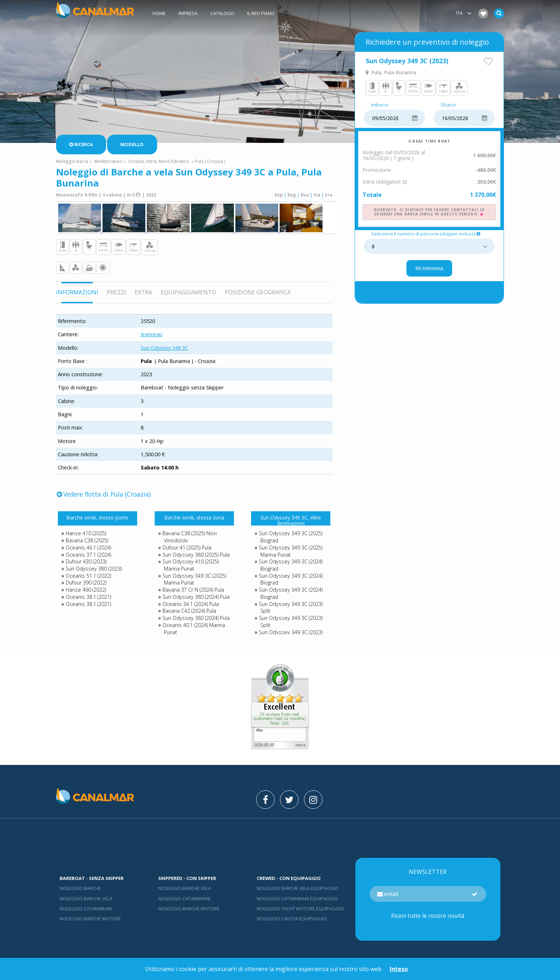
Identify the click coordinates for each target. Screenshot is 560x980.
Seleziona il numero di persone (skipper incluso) (426, 234)
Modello (132, 144)
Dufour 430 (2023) (86, 561)
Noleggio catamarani (86, 909)
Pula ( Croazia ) (210, 161)
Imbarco (380, 105)
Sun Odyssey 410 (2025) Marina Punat (191, 565)
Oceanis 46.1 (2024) (88, 548)
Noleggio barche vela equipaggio (298, 888)
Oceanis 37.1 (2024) (88, 555)
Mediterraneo (108, 161)
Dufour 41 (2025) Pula (187, 548)
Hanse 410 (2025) (86, 533)
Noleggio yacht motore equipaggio (300, 909)
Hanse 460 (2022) (86, 590)
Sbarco (448, 105)
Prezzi (116, 292)
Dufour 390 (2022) (86, 583)
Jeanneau (151, 334)
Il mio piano (261, 13)
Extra (143, 292)
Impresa (188, 13)
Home (159, 13)
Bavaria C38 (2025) (87, 540)
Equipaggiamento (188, 292)
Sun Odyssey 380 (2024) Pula (196, 597)
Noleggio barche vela (86, 899)
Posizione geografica (258, 292)
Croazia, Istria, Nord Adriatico (159, 161)
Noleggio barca (72, 161)
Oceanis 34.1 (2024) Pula (191, 604)
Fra (329, 195)
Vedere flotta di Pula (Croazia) (104, 494)
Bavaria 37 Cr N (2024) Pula (193, 590)
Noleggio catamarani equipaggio (297, 899)
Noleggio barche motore (90, 919)
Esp (279, 195)
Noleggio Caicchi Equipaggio (292, 919)
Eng (292, 195)
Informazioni (77, 292)
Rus (305, 195)
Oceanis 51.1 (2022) (88, 576)
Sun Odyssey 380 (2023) (94, 569)
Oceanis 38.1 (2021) (88, 597)
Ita (317, 195)
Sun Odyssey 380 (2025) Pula (196, 555)
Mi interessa (429, 268)
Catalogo (222, 13)
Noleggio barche (80, 888)
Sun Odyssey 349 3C (164, 348)
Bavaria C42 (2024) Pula (189, 611)
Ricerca (81, 144)
